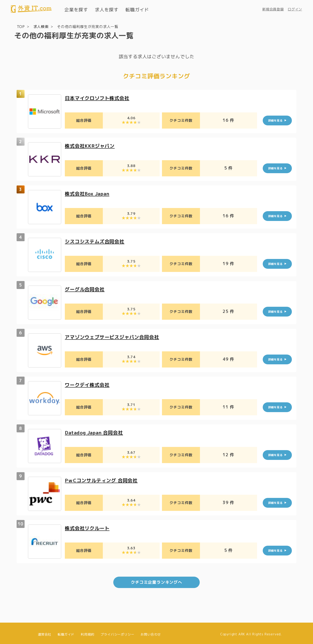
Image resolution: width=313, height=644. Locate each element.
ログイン (295, 9)
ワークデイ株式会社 (88, 384)
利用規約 (87, 632)
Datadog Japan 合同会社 (96, 432)
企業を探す (76, 10)
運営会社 (44, 632)
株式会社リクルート (88, 528)
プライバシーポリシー (117, 632)
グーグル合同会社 (86, 289)
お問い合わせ (151, 632)
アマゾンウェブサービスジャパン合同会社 (114, 337)
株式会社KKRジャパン (91, 146)
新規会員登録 (273, 9)
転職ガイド (137, 10)
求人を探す (107, 10)
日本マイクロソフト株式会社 (98, 98)
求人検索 (41, 26)
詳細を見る (275, 120)
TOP (21, 26)
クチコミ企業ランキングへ (156, 580)
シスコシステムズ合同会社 (96, 241)
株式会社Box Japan (89, 193)
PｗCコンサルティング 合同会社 (103, 480)
